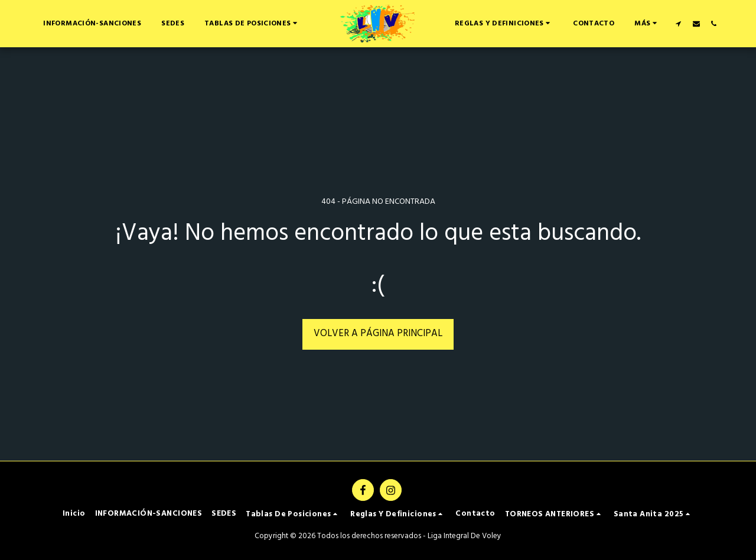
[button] (252, 23)
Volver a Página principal (378, 334)
